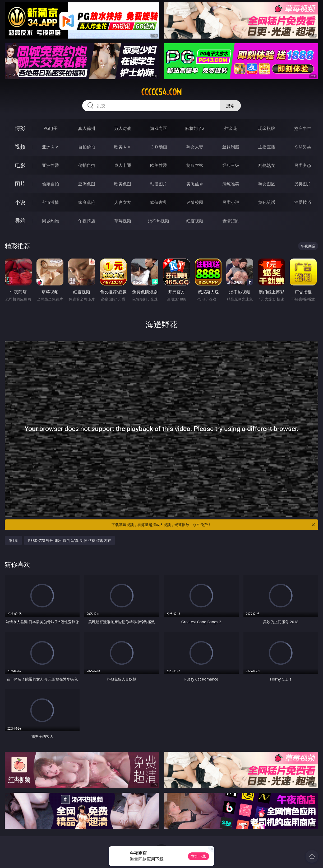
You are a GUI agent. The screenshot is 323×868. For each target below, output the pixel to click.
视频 (20, 147)
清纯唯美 (231, 184)
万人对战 (123, 128)
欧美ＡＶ (123, 147)
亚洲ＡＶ (50, 147)
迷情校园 (195, 202)
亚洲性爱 (50, 165)
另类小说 (231, 202)
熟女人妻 (195, 147)
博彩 (20, 128)
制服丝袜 (195, 165)
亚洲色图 (87, 184)
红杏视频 (195, 221)
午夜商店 (87, 221)
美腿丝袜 (195, 184)
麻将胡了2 (195, 128)
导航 (20, 221)
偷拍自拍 (87, 165)
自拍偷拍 (87, 147)
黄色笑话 (267, 202)
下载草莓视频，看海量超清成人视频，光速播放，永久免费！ (214, 525)
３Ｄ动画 (159, 147)
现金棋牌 (267, 128)
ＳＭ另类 (303, 147)
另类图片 (303, 184)
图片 (20, 184)
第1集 (13, 540)
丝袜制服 (231, 147)
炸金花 (231, 128)
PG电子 (51, 128)
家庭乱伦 (87, 202)
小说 (20, 202)
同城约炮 (50, 221)
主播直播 (267, 147)
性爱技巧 (303, 202)
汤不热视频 (159, 221)
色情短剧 (231, 221)
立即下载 (199, 856)
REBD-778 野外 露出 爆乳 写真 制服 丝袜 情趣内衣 (70, 540)
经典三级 (231, 165)
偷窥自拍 (50, 184)
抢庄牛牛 (303, 128)
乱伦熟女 (267, 165)
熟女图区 (267, 184)
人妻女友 (123, 202)
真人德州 (87, 128)
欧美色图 (123, 184)
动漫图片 (159, 184)
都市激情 (50, 202)
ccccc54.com (162, 92)
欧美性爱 (159, 165)
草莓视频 (123, 221)
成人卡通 (123, 165)
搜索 (230, 106)
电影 (20, 165)
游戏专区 (159, 128)
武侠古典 (159, 202)
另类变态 (303, 165)
